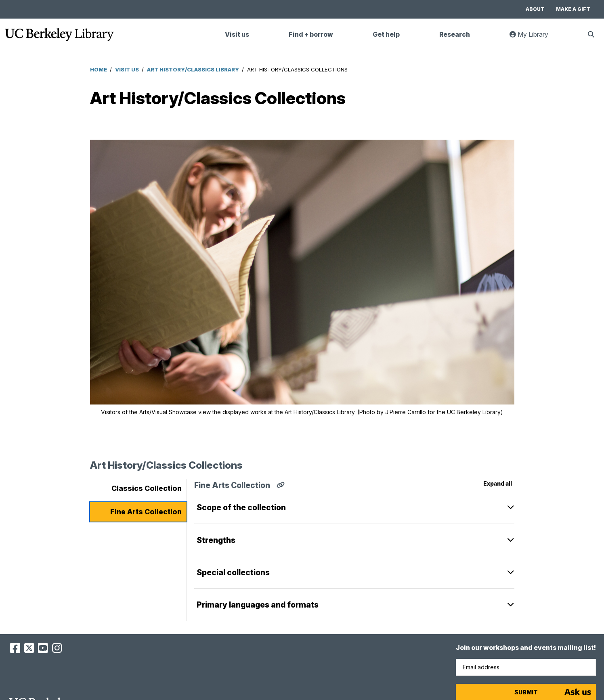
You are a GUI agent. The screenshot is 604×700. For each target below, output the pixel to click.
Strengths (216, 540)
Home (99, 69)
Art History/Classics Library (193, 69)
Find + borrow (311, 35)
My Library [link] (534, 38)
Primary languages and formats (258, 605)
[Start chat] (578, 692)
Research (455, 35)
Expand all (498, 483)
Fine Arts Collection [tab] (146, 512)
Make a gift (573, 9)
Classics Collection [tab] (147, 488)
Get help (386, 35)
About (535, 9)
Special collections (233, 572)
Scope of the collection (241, 507)
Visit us (237, 35)
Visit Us (127, 69)
